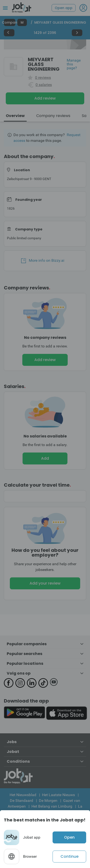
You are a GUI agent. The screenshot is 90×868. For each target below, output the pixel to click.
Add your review (45, 583)
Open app (64, 8)
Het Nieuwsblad (23, 795)
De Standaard (21, 801)
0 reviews (43, 78)
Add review (45, 98)
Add (45, 458)
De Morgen (48, 801)
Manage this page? (74, 64)
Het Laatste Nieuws (58, 795)
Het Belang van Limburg (52, 806)
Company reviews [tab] (53, 116)
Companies (10, 22)
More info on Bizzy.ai (43, 261)
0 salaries (44, 85)
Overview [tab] (15, 116)
